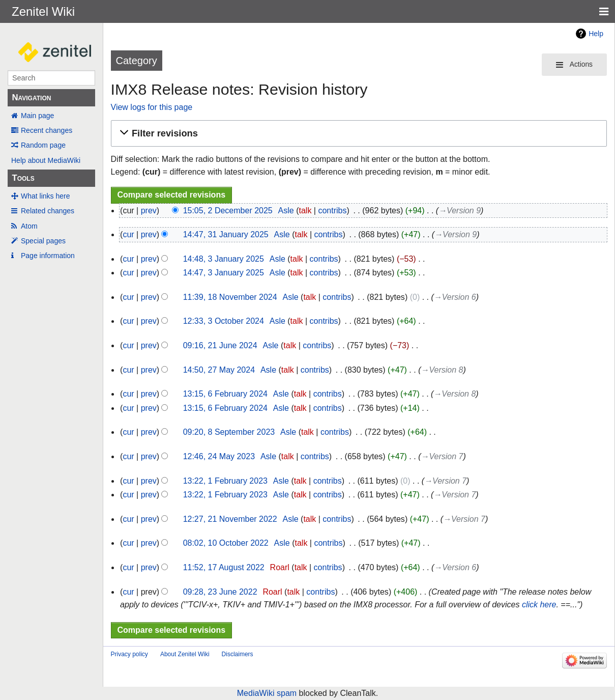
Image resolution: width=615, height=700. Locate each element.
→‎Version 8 (442, 370)
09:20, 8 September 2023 (229, 432)
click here (539, 605)
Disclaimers (238, 654)
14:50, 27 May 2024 (219, 370)
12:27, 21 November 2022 (230, 519)
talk (305, 211)
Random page (43, 145)
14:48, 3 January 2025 (224, 259)
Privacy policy (129, 654)
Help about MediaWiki (46, 160)
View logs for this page (152, 107)
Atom (29, 226)
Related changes (48, 211)
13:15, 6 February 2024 (225, 394)
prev (149, 211)
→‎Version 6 (455, 297)
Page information (48, 256)
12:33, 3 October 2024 (224, 321)
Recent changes (47, 130)
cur (128, 234)
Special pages (43, 241)
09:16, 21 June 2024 (220, 345)
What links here (45, 196)
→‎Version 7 (442, 456)
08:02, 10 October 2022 (226, 543)
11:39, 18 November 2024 (230, 297)
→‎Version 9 (460, 211)
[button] (357, 134)
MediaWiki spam (267, 693)
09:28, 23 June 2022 (220, 592)
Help (596, 34)
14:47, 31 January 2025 (226, 234)
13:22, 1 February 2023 (225, 481)
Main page (37, 116)
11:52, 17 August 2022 (224, 567)
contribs (332, 211)
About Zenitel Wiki (185, 654)
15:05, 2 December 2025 (228, 211)
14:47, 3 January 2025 (224, 273)
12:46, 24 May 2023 (219, 456)
